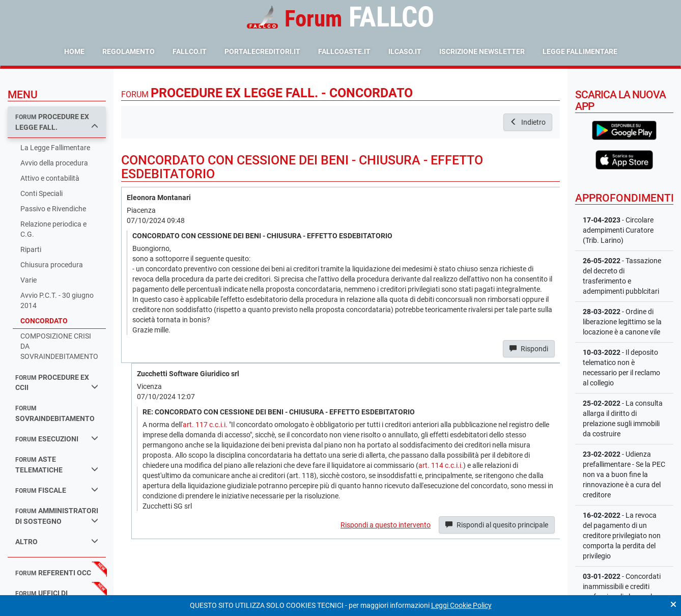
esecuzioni (57, 439)
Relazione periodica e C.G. (53, 229)
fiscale (57, 490)
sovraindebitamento (55, 414)
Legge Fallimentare (580, 51)
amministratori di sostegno (57, 516)
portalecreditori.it (262, 51)
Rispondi (529, 349)
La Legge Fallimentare (55, 148)
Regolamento (129, 51)
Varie (29, 280)
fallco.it (190, 51)
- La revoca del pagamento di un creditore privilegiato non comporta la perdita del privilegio (622, 536)
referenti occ (53, 573)
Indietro (528, 122)
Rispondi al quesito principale (497, 525)
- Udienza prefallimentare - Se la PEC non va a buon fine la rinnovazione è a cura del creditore (624, 474)
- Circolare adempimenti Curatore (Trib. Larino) (618, 230)
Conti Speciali (41, 193)
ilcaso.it (405, 51)
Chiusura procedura (52, 265)
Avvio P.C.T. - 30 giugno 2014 (57, 300)
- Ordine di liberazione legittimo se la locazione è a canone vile (622, 322)
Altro (57, 541)
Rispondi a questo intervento (386, 525)
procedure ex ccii (57, 383)
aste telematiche (57, 465)
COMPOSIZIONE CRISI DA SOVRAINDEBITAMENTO (59, 346)
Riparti (31, 249)
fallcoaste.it (344, 51)
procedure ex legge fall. (57, 122)
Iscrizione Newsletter (482, 51)
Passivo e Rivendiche (53, 209)
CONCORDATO (44, 321)
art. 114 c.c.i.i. (441, 465)
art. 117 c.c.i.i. (205, 425)
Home (74, 51)
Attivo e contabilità (50, 178)
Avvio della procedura (54, 163)
